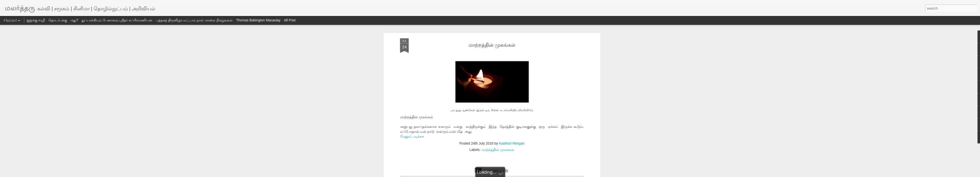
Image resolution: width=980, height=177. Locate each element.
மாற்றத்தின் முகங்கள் (492, 45)
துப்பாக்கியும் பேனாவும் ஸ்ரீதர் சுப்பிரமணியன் (117, 20)
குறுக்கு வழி (36, 20)
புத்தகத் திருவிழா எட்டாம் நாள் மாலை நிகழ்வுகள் (194, 20)
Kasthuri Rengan (512, 143)
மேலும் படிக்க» (412, 136)
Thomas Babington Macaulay (258, 20)
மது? (74, 20)
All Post (290, 20)
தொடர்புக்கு (58, 20)
